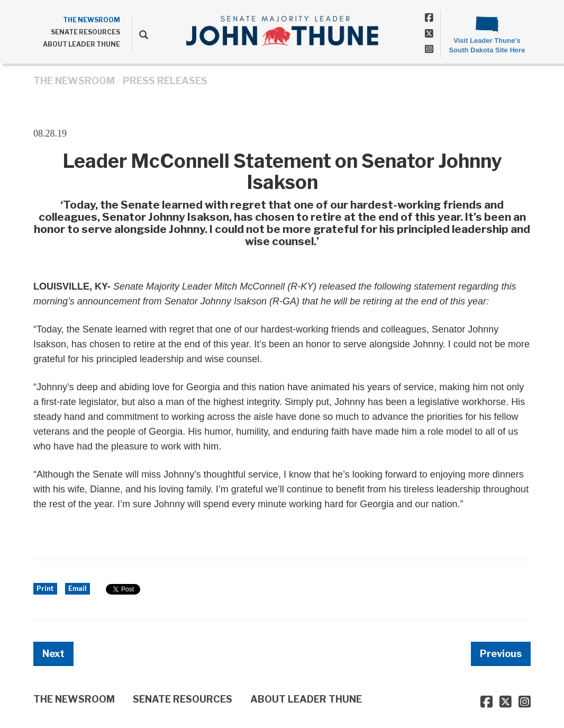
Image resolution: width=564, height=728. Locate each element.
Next (53, 654)
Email (78, 588)
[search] (140, 34)
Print (45, 588)
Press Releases (165, 81)
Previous (501, 654)
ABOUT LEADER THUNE (81, 44)
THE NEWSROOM (92, 20)
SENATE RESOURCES (85, 32)
